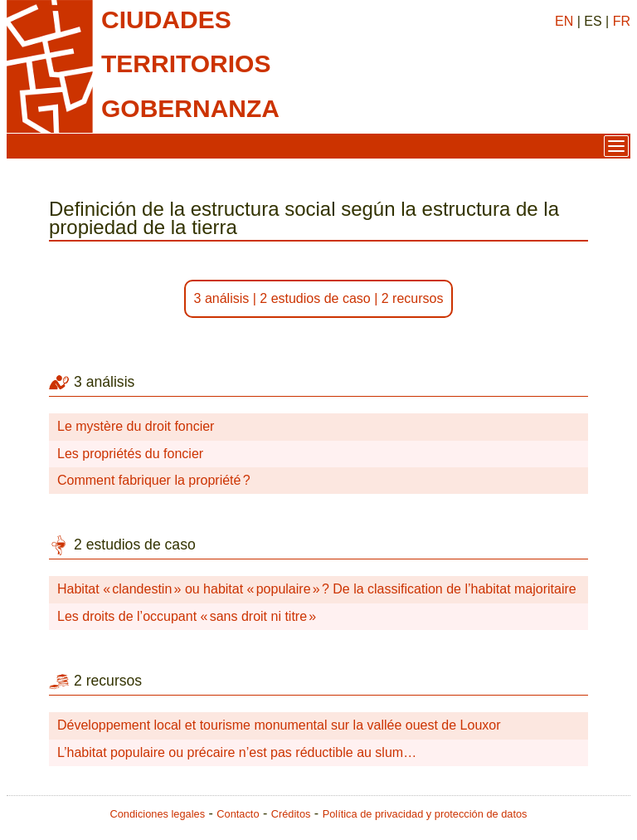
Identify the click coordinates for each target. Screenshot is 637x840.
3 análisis (222, 298)
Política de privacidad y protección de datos (425, 814)
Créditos (291, 814)
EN (564, 21)
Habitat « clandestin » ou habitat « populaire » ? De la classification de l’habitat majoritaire (317, 589)
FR (622, 21)
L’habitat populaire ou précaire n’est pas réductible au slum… (237, 752)
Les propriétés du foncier (130, 454)
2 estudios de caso (315, 298)
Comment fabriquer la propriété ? (154, 480)
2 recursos (413, 298)
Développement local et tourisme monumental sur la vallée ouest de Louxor (279, 725)
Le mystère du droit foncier (136, 426)
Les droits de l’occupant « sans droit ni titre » (187, 616)
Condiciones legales (158, 814)
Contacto (238, 814)
